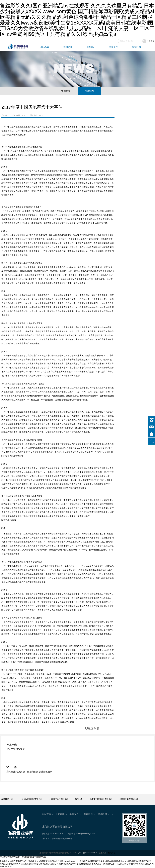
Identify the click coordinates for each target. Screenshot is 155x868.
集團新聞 (66, 91)
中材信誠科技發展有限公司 (34, 799)
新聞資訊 (68, 47)
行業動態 (89, 91)
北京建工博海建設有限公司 (104, 799)
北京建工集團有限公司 (131, 799)
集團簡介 (91, 47)
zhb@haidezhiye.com (86, 834)
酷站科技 (112, 853)
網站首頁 (45, 47)
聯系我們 (136, 47)
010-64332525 (57, 834)
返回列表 (92, 728)
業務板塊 (113, 47)
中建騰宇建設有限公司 (61, 799)
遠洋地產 (82, 799)
